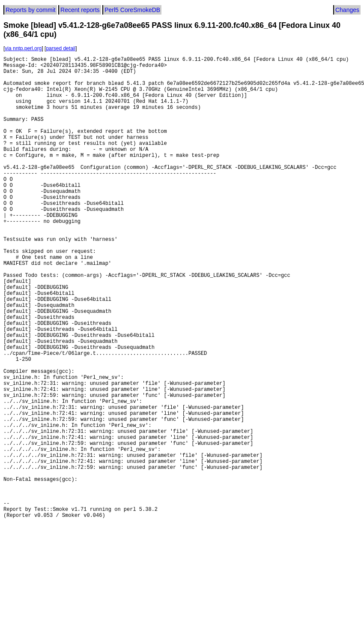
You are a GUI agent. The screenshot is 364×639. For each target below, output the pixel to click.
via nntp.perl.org (23, 48)
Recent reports (80, 10)
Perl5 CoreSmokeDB (132, 10)
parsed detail (61, 48)
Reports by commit (31, 10)
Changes (347, 10)
